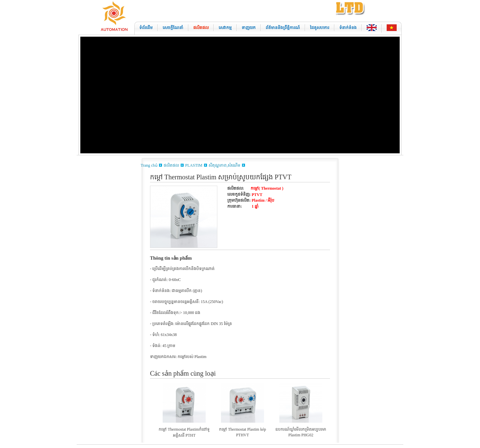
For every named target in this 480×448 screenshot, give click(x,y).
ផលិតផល (171, 165)
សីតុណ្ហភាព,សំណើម (224, 165)
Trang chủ (149, 165)
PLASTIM (194, 165)
